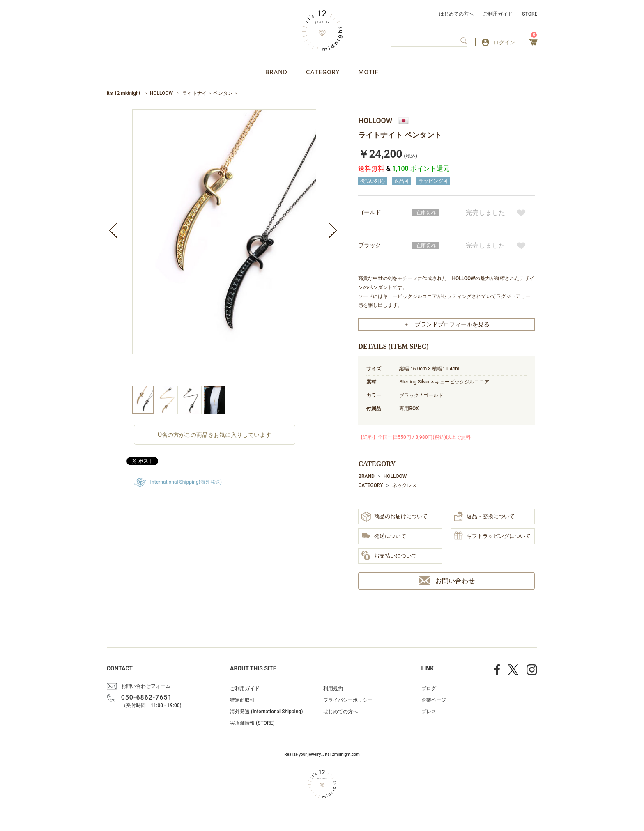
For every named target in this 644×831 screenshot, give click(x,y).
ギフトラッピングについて (492, 536)
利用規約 (333, 689)
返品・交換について (484, 517)
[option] (224, 247)
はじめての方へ (456, 14)
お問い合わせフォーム (146, 686)
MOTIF (368, 72)
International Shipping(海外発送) (186, 482)
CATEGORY (323, 72)
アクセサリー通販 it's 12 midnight (322, 31)
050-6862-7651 (147, 697)
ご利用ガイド (498, 14)
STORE (530, 14)
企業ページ (434, 700)
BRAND (276, 72)
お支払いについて (389, 556)
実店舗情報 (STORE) (252, 723)
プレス (429, 712)
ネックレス (405, 485)
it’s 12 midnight (124, 93)
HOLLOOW (161, 93)
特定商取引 (242, 700)
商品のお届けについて (394, 517)
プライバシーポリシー (348, 700)
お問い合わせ (447, 580)
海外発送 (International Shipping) (266, 712)
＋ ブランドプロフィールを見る (446, 324)
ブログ (429, 689)
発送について (384, 536)
